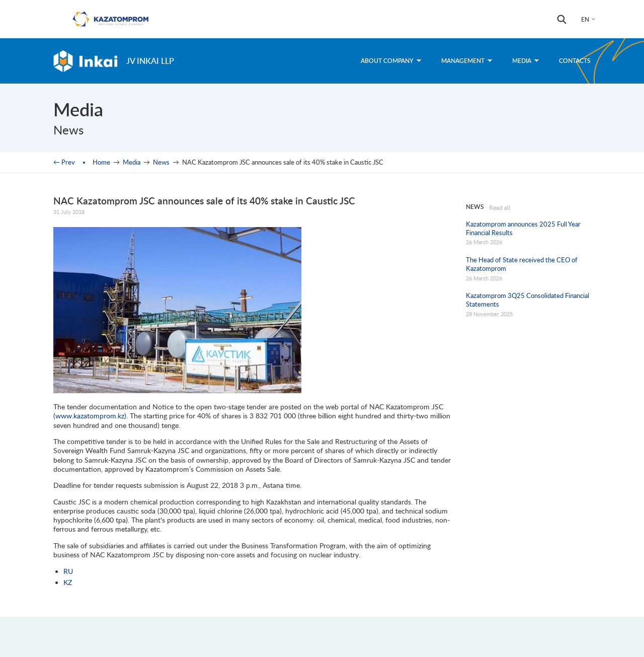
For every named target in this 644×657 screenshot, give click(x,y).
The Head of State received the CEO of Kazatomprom (522, 264)
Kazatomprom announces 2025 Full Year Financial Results (523, 228)
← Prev (64, 162)
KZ (68, 582)
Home (101, 162)
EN (585, 19)
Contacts (575, 61)
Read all (500, 208)
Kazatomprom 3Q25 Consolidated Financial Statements (528, 300)
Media (526, 61)
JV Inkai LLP (150, 61)
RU (68, 571)
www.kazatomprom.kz (90, 416)
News (161, 162)
